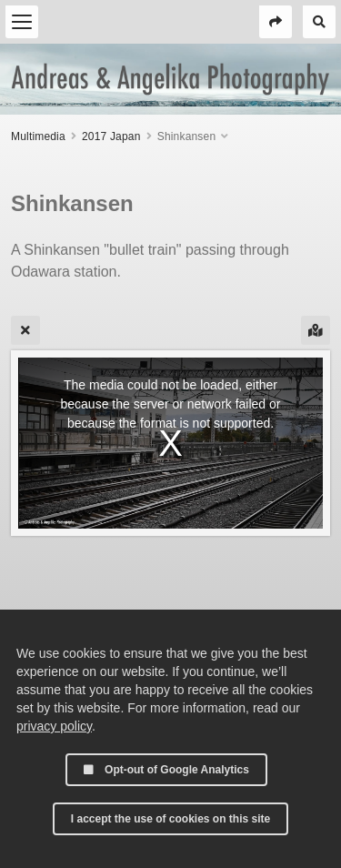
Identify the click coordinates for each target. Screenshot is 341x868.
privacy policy (54, 726)
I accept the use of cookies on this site (170, 819)
